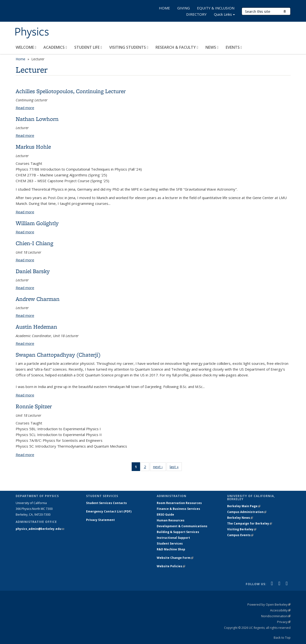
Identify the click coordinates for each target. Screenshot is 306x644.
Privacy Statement (100, 520)
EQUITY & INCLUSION (216, 8)
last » (176, 468)
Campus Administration (247, 512)
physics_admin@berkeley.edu (40, 529)
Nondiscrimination (276, 616)
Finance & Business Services (178, 509)
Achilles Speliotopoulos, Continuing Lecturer (71, 91)
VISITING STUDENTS (129, 47)
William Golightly (37, 223)
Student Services (170, 544)
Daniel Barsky (33, 271)
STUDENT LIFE (88, 47)
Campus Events (240, 535)
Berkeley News (240, 518)
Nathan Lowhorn (37, 119)
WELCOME (26, 47)
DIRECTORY (196, 14)
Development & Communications (182, 526)
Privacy (284, 622)
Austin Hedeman (36, 327)
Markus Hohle (33, 147)
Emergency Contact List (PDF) (109, 511)
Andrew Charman (38, 299)
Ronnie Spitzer (34, 406)
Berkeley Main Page (244, 506)
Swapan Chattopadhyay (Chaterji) (58, 355)
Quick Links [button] (224, 15)
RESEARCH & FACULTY (177, 47)
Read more (25, 108)
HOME (164, 8)
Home (20, 59)
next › (160, 468)
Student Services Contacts (106, 503)
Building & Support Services (178, 532)
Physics (32, 32)
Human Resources (171, 520)
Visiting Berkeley (242, 529)
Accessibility (280, 610)
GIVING (184, 8)
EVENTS (234, 47)
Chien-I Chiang (34, 243)
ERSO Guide (165, 515)
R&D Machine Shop (171, 549)
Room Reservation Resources (179, 503)
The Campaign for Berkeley (250, 523)
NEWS (212, 47)
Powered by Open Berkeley (269, 604)
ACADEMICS (55, 47)
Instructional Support (173, 538)
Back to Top (282, 637)
